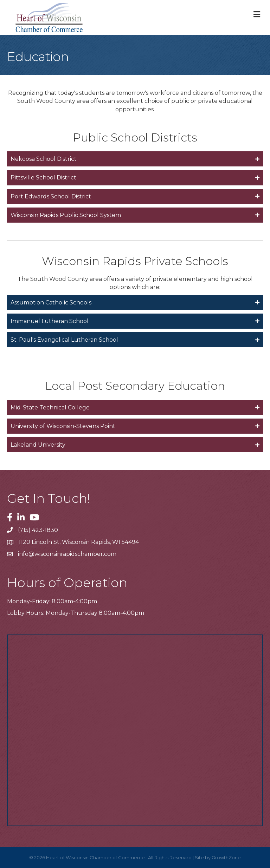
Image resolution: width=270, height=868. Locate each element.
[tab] (135, 159)
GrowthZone (226, 857)
